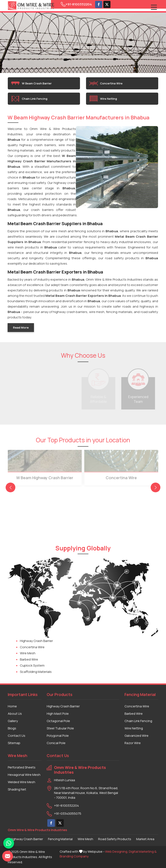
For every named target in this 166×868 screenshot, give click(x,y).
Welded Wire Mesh (22, 782)
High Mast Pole (58, 714)
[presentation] (10, 488)
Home (12, 706)
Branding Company (74, 856)
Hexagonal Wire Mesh (24, 775)
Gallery (13, 721)
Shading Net (17, 789)
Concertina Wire (106, 83)
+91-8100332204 (76, 4)
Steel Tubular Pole (60, 728)
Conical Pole (56, 743)
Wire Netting (103, 99)
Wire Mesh (28, 653)
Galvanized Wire (136, 736)
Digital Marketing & (143, 851)
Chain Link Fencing (29, 99)
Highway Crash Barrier (36, 641)
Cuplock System (32, 665)
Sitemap (14, 743)
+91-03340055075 (68, 813)
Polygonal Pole (58, 736)
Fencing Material (60, 839)
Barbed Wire (29, 659)
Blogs (12, 728)
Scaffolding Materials (36, 672)
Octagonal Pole (58, 721)
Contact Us (17, 736)
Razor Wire (133, 743)
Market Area (145, 839)
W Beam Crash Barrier (31, 83)
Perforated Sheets (22, 767)
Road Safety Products (115, 839)
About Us (15, 714)
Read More (20, 327)
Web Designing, (117, 851)
